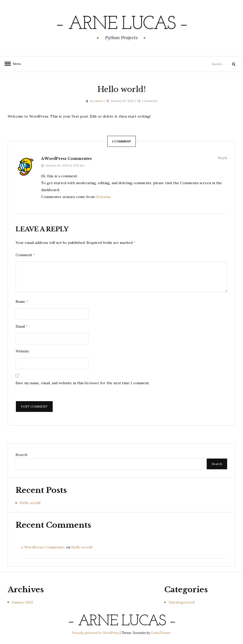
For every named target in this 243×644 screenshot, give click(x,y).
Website (23, 351)
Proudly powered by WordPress (96, 633)
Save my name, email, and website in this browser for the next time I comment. (83, 383)
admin (98, 101)
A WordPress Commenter (67, 159)
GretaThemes (161, 633)
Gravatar (103, 197)
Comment (25, 255)
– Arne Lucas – (121, 24)
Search (21, 455)
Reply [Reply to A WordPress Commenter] (223, 158)
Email (22, 326)
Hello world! (30, 503)
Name (22, 302)
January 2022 (23, 602)
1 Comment (150, 101)
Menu (15, 64)
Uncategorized (181, 602)
